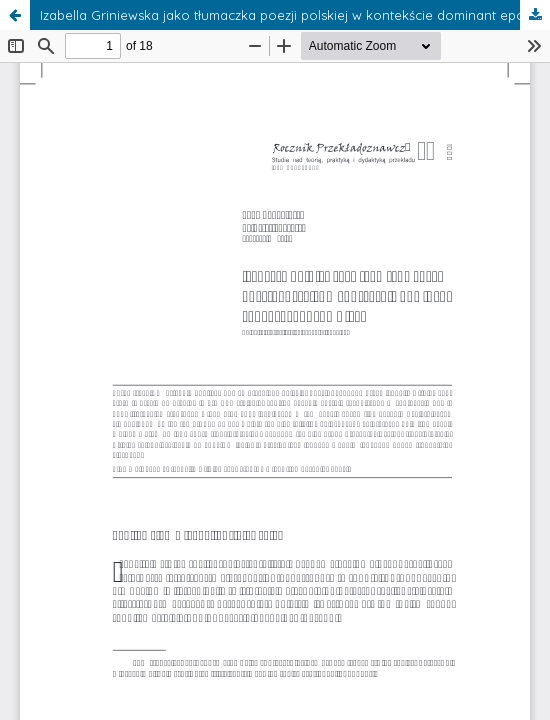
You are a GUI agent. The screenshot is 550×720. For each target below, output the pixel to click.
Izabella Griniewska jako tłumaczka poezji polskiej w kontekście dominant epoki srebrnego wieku (295, 15)
